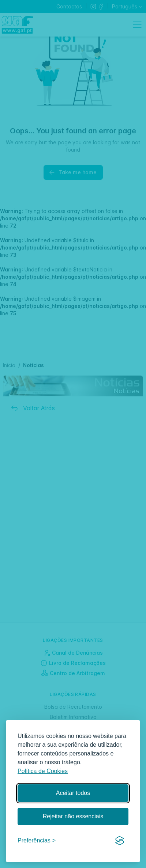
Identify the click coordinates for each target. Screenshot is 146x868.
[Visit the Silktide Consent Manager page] (120, 841)
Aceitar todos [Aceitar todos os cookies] (73, 793)
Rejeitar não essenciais (73, 816)
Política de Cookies (43, 771)
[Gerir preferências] (37, 841)
